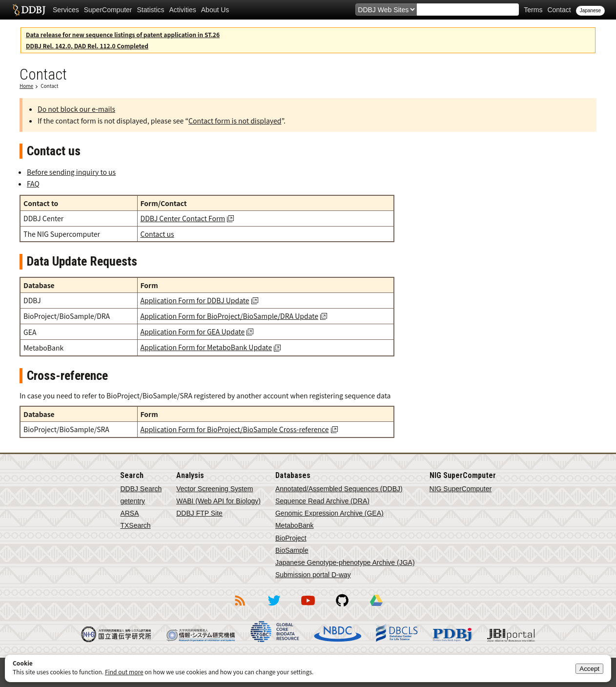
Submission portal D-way (313, 575)
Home (26, 86)
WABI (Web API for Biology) (218, 501)
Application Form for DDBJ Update (195, 300)
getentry (133, 501)
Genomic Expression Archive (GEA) (329, 513)
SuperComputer (108, 10)
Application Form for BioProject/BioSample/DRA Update (230, 316)
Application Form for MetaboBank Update (206, 347)
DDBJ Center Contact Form (183, 218)
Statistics (151, 10)
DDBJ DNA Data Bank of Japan (29, 10)
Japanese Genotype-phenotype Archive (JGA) (345, 562)
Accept (589, 669)
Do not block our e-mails (76, 109)
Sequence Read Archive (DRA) (322, 501)
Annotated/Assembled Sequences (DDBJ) (339, 489)
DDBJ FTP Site (199, 513)
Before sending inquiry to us (71, 172)
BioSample (292, 550)
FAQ (33, 184)
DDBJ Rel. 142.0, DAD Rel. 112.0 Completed (87, 46)
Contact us (157, 234)
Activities (183, 10)
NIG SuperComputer (461, 489)
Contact (559, 10)
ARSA (129, 513)
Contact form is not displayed (235, 121)
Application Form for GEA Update (193, 332)
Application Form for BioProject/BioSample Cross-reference (235, 429)
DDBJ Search (141, 489)
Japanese (590, 10)
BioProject (291, 538)
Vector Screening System (215, 489)
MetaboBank (295, 525)
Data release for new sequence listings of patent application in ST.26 (123, 34)
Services (66, 10)
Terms (533, 10)
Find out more (124, 672)
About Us (215, 10)
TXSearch (135, 525)
